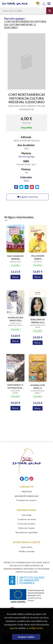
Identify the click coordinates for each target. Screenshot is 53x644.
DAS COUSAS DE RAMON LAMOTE (15, 257)
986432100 (27, 491)
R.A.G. (27, 181)
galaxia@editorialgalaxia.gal (27, 496)
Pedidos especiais (27, 551)
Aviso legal (27, 515)
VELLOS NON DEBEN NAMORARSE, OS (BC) (38, 257)
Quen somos (27, 547)
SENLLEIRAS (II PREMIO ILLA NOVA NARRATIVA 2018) (38, 321)
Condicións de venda (27, 519)
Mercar (15, 277)
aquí (12, 628)
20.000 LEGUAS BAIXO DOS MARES (15, 319)
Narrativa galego (15, 19)
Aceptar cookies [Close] (26, 637)
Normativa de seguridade (27, 532)
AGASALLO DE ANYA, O (38, 387)
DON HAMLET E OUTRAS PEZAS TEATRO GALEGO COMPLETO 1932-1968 (15, 386)
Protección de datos (26, 524)
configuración (36, 628)
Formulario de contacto (27, 500)
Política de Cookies (26, 528)
